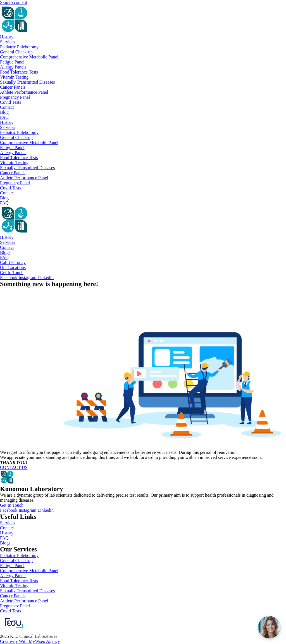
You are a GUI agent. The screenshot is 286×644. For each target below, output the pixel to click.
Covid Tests (10, 102)
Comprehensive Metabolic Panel (29, 57)
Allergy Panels (13, 67)
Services (8, 42)
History (7, 37)
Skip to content (14, 2)
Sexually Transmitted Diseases (27, 82)
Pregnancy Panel (15, 97)
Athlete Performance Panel (24, 92)
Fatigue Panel (12, 62)
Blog (4, 112)
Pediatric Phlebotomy (19, 47)
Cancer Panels (13, 87)
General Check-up (16, 52)
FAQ (4, 117)
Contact (7, 107)
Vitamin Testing (14, 77)
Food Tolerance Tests (19, 72)
